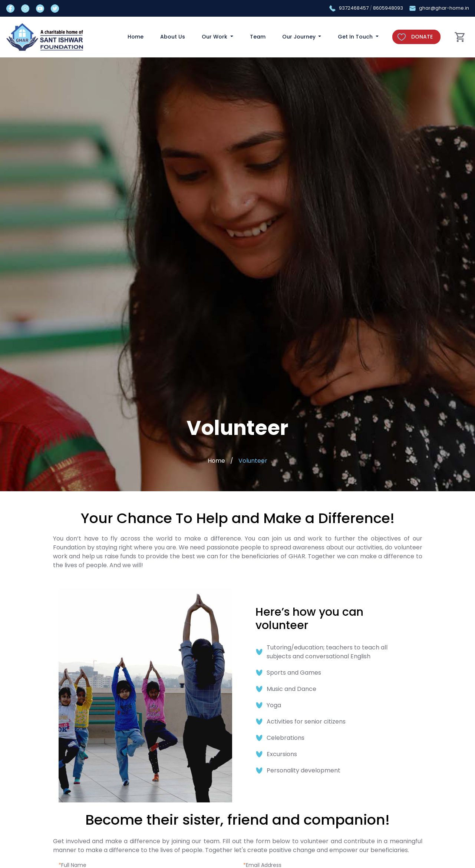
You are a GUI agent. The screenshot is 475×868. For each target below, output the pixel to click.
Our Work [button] (215, 37)
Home (136, 37)
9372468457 (354, 8)
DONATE (422, 37)
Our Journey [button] (300, 37)
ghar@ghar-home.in (444, 8)
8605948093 (388, 8)
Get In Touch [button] (356, 37)
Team (258, 37)
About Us (173, 37)
